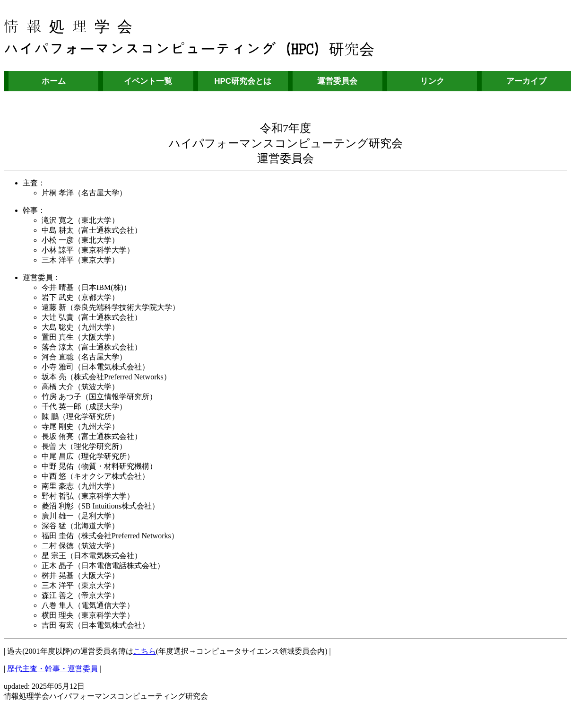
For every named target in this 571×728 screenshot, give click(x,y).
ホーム (54, 81)
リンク (432, 81)
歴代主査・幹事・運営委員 (52, 669)
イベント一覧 (148, 81)
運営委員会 (337, 81)
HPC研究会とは (242, 81)
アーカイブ (526, 81)
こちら (145, 651)
